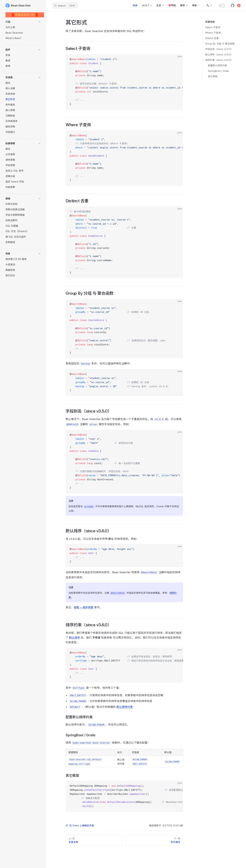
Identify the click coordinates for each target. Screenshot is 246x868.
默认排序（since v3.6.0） (219, 54)
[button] (23, 22)
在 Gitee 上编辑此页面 (80, 825)
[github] (233, 5)
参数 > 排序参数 (84, 607)
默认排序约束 (125, 707)
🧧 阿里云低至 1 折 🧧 (25, 15)
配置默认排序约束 (217, 65)
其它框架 (213, 76)
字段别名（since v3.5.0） (219, 49)
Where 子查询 (213, 33)
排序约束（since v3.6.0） (219, 60)
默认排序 (74, 638)
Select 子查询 (213, 27)
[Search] (65, 5)
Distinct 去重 (212, 38)
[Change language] (209, 5)
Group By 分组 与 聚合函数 (220, 44)
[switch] (222, 5)
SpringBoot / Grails (218, 71)
